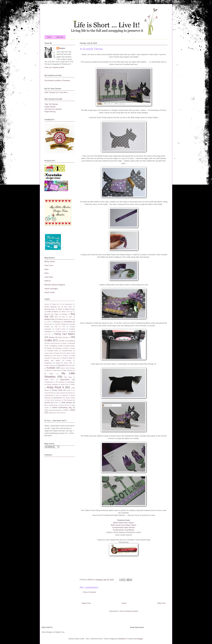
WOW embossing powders (53, 410)
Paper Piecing (50, 112)
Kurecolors (72, 365)
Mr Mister (49, 374)
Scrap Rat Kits (49, 393)
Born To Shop (67, 317)
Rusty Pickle (57, 390)
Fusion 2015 (66, 353)
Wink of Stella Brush (51, 405)
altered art (56, 304)
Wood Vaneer (64, 405)
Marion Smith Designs (68, 368)
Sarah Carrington (51, 289)
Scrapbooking (49, 395)
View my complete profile (54, 67)
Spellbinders (58, 398)
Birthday (65, 314)
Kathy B (48, 281)
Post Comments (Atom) (129, 611)
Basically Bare (50, 309)
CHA (48, 322)
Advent (47, 304)
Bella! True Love (67, 312)
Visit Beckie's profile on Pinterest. (57, 81)
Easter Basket (50, 107)
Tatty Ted (49, 400)
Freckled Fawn (53, 351)
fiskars (66, 348)
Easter (64, 343)
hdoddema (122, 639)
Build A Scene (63, 319)
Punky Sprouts (52, 384)
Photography (48, 382)
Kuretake (51, 368)
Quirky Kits (64, 385)
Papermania (65, 380)
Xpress (51, 413)
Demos (52, 337)
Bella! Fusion (70, 309)
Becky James (50, 261)
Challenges (57, 322)
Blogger (140, 639)
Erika (47, 273)
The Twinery (68, 400)
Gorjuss (66, 356)
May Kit (49, 371)
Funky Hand (48, 353)
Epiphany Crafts (57, 346)
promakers (71, 382)
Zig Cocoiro (60, 413)
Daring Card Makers (65, 334)
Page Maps (68, 377)
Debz (47, 269)
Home (49, 37)
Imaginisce (48, 363)
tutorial (47, 403)
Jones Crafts (68, 363)
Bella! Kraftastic (53, 312)
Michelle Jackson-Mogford (55, 285)
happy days (56, 358)
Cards (73, 319)
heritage (69, 361)
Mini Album (57, 371)
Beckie (62, 48)
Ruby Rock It (55, 387)
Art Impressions (67, 304)
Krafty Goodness (50, 365)
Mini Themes (68, 370)
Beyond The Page (51, 314)
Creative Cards (60, 329)
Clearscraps (48, 324)
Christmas (68, 322)
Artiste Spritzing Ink (52, 307)
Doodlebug (71, 341)
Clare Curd (49, 265)
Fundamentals (67, 351)
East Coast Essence (53, 343)
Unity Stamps (67, 403)
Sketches (65, 395)
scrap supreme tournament (64, 393)
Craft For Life (60, 327)
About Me (60, 37)
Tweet (56, 403)
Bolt (56, 317)
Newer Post (86, 603)
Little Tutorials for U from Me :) (56, 92)
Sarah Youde (49, 292)
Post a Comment (90, 592)
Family (49, 348)
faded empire (70, 346)
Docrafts (62, 341)
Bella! (60, 309)
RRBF (73, 385)
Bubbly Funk (49, 319)
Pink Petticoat (60, 382)
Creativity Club (61, 332)
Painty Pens (49, 380)
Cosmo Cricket (61, 324)
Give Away (57, 356)
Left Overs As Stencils (53, 109)
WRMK (66, 410)
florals (73, 348)
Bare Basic (68, 307)
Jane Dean (49, 277)
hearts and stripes (52, 360)
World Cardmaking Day (62, 407)
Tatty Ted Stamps (51, 104)
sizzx (58, 395)
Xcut (73, 410)
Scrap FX (69, 390)
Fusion (57, 353)
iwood (58, 363)
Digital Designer (63, 337)
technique (58, 400)
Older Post (161, 603)
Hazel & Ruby (67, 358)
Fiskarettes (58, 348)
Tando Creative (70, 398)
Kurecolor (61, 365)
